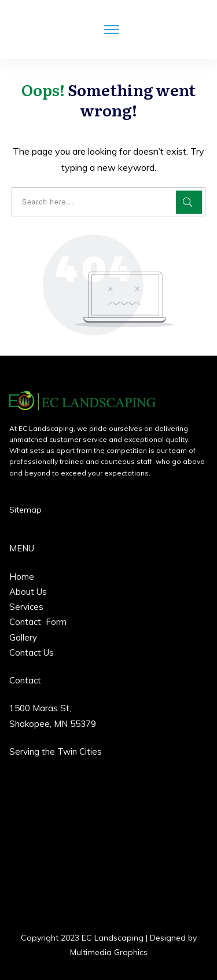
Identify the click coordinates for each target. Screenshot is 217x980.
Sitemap (25, 510)
